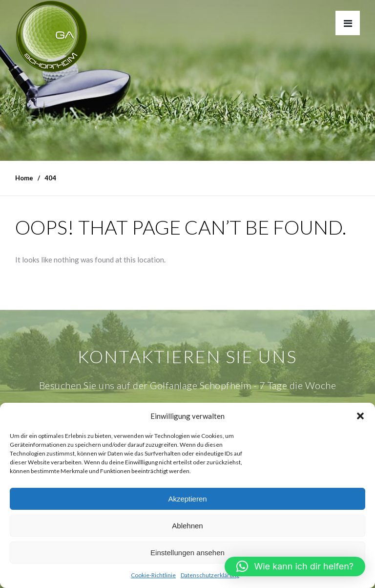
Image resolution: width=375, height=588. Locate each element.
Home (24, 178)
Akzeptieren (187, 499)
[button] (360, 416)
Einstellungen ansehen (187, 553)
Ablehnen (187, 526)
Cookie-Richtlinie (153, 575)
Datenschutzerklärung (210, 575)
